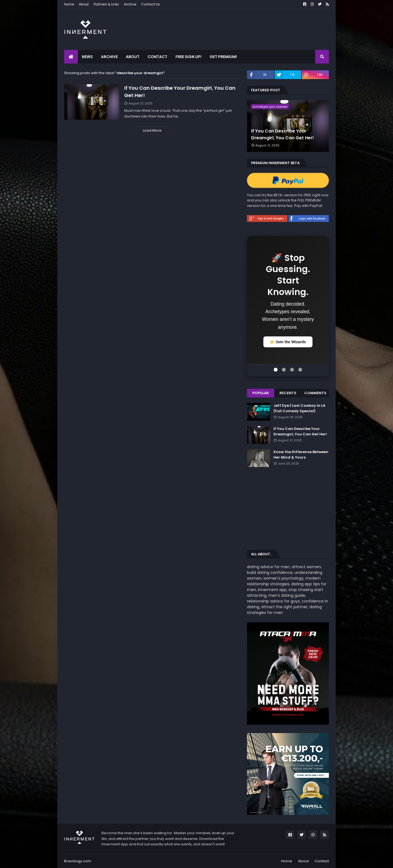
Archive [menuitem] (109, 57)
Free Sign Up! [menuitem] (188, 57)
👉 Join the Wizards (288, 342)
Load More (152, 130)
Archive (130, 4)
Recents (288, 393)
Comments (315, 393)
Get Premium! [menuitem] (223, 57)
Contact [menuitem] (157, 57)
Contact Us (151, 4)
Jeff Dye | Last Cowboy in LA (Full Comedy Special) (299, 408)
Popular (261, 393)
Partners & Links (106, 4)
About (84, 4)
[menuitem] (71, 57)
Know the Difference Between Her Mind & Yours (301, 455)
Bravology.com (78, 861)
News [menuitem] (87, 57)
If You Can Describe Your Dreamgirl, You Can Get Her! (180, 92)
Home (69, 4)
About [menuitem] (133, 57)
